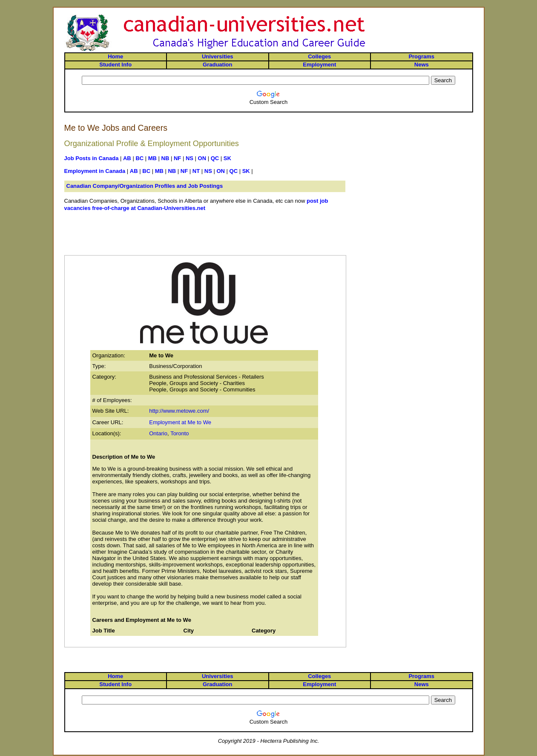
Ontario (158, 433)
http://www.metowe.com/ (179, 411)
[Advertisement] (205, 237)
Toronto (179, 433)
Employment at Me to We (180, 422)
